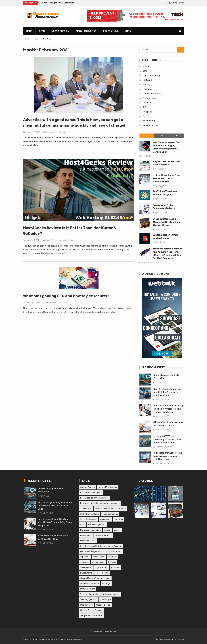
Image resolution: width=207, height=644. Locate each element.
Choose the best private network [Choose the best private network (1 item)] (110, 509)
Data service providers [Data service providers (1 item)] (90, 530)
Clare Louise (50, 132)
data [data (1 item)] (82, 525)
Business (147, 67)
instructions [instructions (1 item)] (99, 557)
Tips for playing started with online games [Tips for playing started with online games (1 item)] (100, 594)
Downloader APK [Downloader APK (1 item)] (88, 541)
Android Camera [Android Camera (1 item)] (87, 487)
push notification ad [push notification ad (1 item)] (89, 584)
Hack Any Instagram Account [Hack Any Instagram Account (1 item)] (94, 552)
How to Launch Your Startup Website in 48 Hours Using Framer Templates (168, 409)
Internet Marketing (152, 94)
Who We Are (111, 632)
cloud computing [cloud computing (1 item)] (110, 514)
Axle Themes (178, 639)
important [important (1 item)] (85, 557)
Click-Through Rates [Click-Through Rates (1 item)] (89, 514)
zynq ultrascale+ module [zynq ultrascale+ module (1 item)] (91, 616)
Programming (111, 31)
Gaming (146, 85)
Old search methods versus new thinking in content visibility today (168, 456)
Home (29, 31)
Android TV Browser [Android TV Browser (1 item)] (108, 487)
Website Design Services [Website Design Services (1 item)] (91, 610)
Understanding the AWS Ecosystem (57, 3)
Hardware (147, 89)
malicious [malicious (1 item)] (84, 562)
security (147, 103)
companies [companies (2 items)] (105, 519)
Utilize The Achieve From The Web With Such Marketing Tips (167, 179)
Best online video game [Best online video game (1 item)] (91, 493)
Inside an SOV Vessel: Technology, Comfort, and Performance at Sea (167, 440)
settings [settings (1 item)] (106, 584)
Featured (147, 80)
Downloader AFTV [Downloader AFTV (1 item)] (103, 535)
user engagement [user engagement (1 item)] (88, 600)
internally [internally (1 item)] (112, 557)
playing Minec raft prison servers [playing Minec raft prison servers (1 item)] (95, 578)
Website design (60, 31)
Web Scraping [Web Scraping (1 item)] (86, 605)
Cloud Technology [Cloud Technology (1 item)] (88, 519)
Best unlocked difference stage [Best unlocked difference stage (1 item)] (94, 498)
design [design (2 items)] (107, 530)
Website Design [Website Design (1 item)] (103, 605)
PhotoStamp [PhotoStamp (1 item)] (86, 573)
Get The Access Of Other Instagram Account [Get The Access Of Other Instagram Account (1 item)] (101, 546)
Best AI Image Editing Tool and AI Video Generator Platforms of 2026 (167, 392)
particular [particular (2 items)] (116, 568)
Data (128, 31)
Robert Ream (51, 240)
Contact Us (96, 632)
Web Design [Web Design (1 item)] (105, 600)
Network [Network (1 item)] (112, 562)
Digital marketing (86, 31)
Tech (42, 31)
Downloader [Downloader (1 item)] (86, 535)
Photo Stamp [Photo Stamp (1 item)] (102, 573)
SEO (64, 303)
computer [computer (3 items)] (119, 519)
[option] (65, 3)
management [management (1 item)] (98, 562)
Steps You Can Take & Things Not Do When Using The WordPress (167, 222)
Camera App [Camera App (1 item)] (86, 509)
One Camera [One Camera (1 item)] (86, 568)
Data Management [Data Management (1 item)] (97, 525)
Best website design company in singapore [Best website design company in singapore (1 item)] (100, 503)
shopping (147, 112)
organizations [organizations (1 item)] (101, 568)
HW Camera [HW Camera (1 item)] (116, 552)
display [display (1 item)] (117, 530)
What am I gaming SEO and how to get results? (66, 296)
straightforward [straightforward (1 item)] (88, 589)
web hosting (68, 240)
